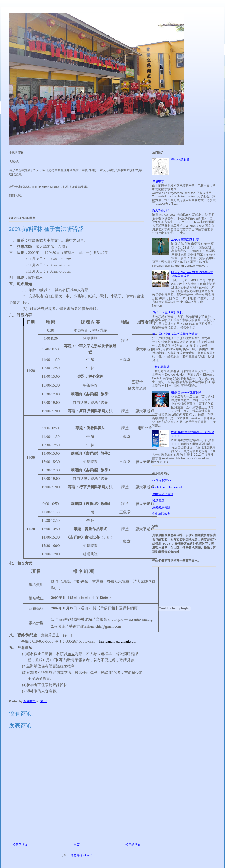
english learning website (168, 487)
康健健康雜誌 (161, 507)
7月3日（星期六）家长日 (169, 312)
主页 (77, 845)
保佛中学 (158, 181)
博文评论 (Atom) (82, 855)
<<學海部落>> (162, 481)
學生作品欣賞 (180, 160)
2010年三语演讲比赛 (185, 240)
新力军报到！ (161, 210)
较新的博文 (20, 845)
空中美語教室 (161, 514)
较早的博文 (133, 845)
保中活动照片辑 (163, 494)
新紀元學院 (162, 367)
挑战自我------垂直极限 (186, 392)
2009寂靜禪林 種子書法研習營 (46, 229)
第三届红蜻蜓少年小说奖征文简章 (175, 334)
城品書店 (158, 501)
